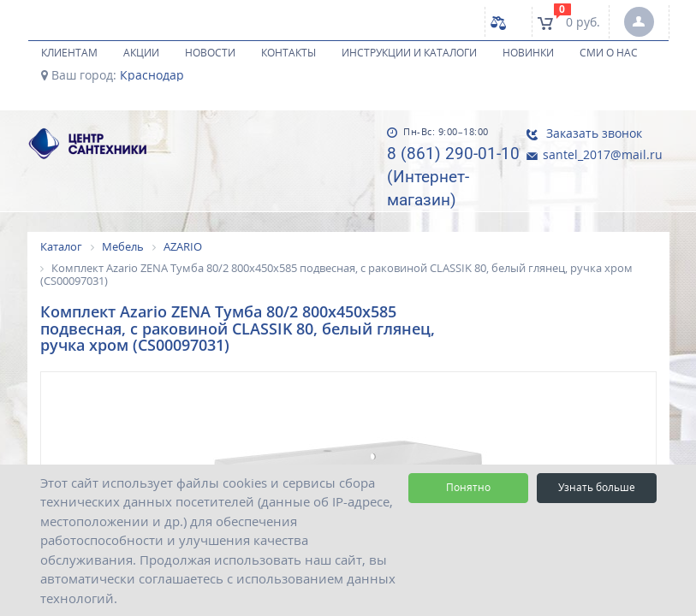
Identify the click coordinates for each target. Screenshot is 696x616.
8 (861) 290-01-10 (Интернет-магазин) (452, 177)
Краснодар (152, 75)
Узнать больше (597, 487)
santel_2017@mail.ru (594, 154)
